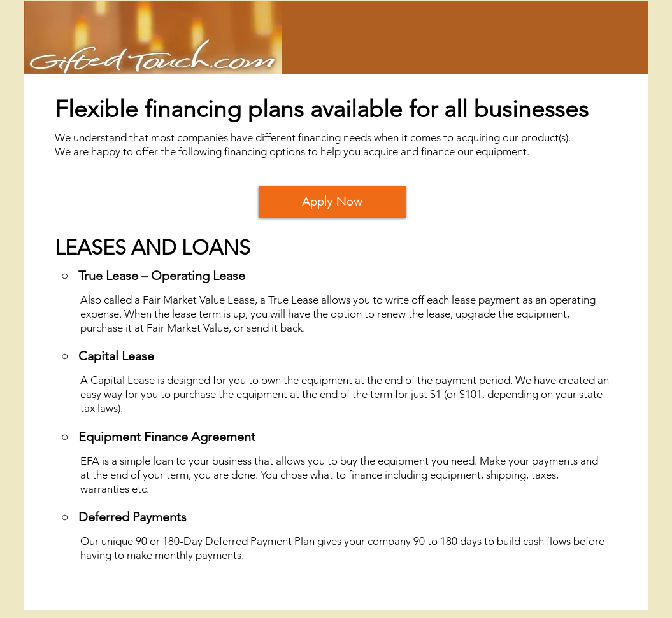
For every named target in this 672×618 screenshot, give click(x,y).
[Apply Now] (332, 202)
